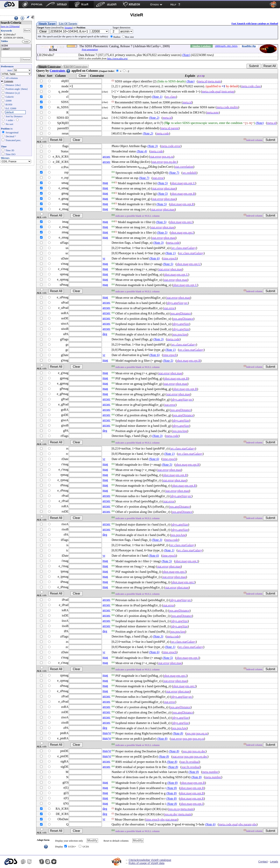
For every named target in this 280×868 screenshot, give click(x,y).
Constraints (60, 71)
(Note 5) (163, 183)
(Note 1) (157, 97)
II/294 (16, 46)
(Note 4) (142, 151)
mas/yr (107, 733)
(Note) (186, 55)
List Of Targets (68, 24)
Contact (263, 862)
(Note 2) (154, 118)
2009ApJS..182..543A (226, 46)
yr (104, 258)
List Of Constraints (76, 67)
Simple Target (47, 24)
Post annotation (90, 49)
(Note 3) (153, 146)
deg (105, 334)
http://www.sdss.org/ (117, 58)
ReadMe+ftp (249, 46)
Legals (274, 862)
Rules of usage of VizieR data (146, 863)
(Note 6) (154, 258)
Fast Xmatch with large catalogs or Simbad (255, 23)
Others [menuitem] (154, 4)
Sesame (68, 28)
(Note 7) (174, 173)
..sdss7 (16, 49)
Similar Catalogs (201, 46)
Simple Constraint (50, 67)
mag (105, 183)
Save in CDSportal (10, 26)
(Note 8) (178, 733)
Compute (9, 81)
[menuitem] (9, 4)
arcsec (107, 157)
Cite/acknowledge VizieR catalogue (150, 860)
